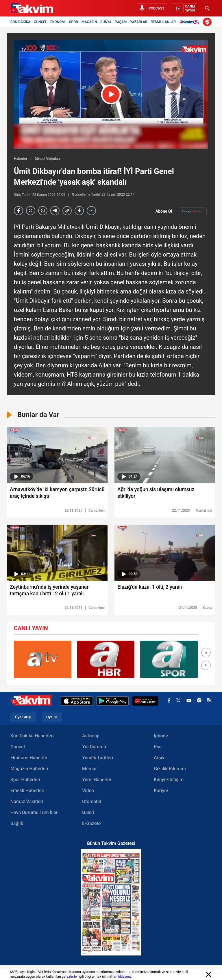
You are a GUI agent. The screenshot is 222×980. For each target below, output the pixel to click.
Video (88, 791)
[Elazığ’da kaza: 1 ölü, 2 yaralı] (165, 592)
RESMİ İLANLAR (163, 22)
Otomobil (91, 802)
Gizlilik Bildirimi (170, 769)
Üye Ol (52, 718)
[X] (31, 211)
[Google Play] (113, 702)
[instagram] (199, 702)
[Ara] (207, 8)
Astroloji (91, 737)
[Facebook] (18, 211)
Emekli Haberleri (27, 791)
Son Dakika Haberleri (32, 737)
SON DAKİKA (20, 22)
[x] (178, 702)
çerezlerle (69, 977)
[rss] (209, 702)
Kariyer (161, 791)
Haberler (21, 159)
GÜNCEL (40, 22)
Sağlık (17, 824)
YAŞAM (121, 22)
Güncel (18, 748)
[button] (206, 653)
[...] (91, 211)
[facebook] (169, 702)
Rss (158, 748)
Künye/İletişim (169, 780)
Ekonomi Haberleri (29, 759)
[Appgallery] (145, 702)
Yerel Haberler (97, 780)
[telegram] (55, 211)
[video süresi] (57, 455)
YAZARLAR (139, 22)
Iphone (161, 737)
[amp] (79, 211)
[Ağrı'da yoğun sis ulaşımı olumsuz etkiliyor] (165, 494)
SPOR (74, 22)
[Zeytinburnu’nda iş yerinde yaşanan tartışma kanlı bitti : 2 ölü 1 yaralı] (57, 592)
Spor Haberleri (25, 780)
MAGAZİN (89, 22)
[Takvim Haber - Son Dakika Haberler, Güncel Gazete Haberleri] (32, 8)
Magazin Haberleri (29, 769)
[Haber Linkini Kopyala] (67, 211)
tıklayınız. (125, 977)
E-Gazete (91, 824)
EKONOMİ (58, 22)
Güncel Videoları (47, 159)
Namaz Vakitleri (27, 802)
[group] (43, 660)
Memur (89, 769)
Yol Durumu (94, 748)
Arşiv (159, 759)
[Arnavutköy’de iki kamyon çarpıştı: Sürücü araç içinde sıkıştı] (57, 494)
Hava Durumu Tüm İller (34, 813)
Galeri (88, 813)
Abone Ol (181, 211)
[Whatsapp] (43, 211)
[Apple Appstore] (77, 702)
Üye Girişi (23, 718)
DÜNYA (106, 22)
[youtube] (189, 702)
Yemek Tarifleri (98, 759)
